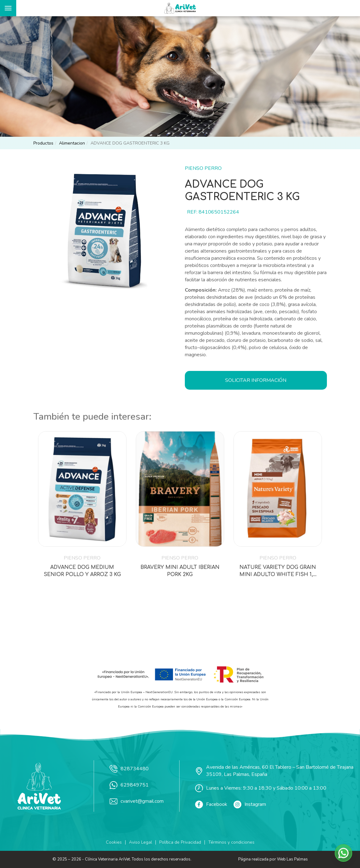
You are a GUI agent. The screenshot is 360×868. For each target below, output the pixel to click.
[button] (343, 853)
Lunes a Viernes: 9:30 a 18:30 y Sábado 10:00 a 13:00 (261, 788)
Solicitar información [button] (256, 380)
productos (43, 143)
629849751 (129, 785)
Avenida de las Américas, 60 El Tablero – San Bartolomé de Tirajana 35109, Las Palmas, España (274, 771)
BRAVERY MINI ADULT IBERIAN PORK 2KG (180, 571)
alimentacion (72, 143)
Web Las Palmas (292, 859)
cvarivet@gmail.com (137, 801)
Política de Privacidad (180, 842)
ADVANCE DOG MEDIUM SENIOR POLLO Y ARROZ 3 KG (82, 571)
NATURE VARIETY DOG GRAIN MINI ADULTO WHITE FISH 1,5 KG (278, 571)
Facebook (211, 804)
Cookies (114, 842)
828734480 (129, 769)
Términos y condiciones (231, 842)
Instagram (250, 804)
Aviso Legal (141, 842)
